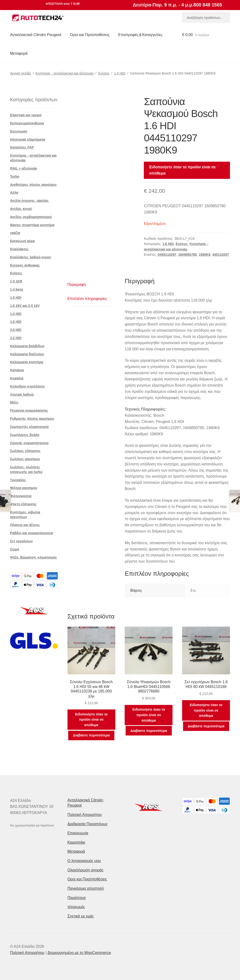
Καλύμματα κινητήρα (27, 362)
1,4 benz (17, 289)
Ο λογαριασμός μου (84, 861)
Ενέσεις (104, 73)
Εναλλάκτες (19, 249)
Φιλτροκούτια (21, 496)
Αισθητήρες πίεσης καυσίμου (33, 185)
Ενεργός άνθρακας (25, 265)
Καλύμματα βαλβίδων (27, 346)
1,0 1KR (16, 281)
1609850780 (188, 255)
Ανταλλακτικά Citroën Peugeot (36, 35)
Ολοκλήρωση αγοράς (86, 870)
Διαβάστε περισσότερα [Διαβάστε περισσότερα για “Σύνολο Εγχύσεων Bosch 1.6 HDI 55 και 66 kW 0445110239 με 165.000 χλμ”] (91, 735)
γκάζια (15, 233)
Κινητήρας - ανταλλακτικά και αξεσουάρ (64, 73)
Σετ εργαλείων (21, 541)
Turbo (15, 176)
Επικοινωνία (78, 833)
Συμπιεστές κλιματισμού (29, 427)
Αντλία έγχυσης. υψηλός (29, 201)
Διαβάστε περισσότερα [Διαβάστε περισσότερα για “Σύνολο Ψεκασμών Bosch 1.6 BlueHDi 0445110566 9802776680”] (149, 731)
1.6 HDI (120, 73)
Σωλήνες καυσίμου (25, 459)
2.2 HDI (16, 338)
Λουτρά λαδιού (22, 394)
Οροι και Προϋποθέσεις (90, 35)
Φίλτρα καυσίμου (24, 488)
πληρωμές (76, 907)
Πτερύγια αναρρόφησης (29, 410)
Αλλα (14, 192)
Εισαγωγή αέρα (22, 241)
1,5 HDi (16, 298)
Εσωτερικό (19, 131)
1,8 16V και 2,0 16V (25, 306)
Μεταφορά (19, 53)
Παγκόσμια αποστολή (86, 888)
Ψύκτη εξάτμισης (23, 504)
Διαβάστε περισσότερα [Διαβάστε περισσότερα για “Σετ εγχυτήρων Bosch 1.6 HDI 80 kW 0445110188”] (206, 726)
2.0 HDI (16, 330)
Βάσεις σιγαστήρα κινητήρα (32, 225)
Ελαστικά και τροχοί (26, 115)
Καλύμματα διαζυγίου (27, 354)
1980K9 (204, 255)
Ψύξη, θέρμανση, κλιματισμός (33, 557)
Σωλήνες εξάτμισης (25, 451)
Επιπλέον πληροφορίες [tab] (87, 299)
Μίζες (14, 402)
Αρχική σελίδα (20, 73)
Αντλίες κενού (21, 209)
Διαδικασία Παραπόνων (88, 824)
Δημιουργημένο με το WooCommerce (79, 953)
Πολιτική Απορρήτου (85, 815)
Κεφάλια (17, 378)
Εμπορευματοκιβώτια (27, 123)
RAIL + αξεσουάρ (24, 168)
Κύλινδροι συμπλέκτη (27, 386)
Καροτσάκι (76, 842)
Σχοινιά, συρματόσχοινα (29, 443)
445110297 (221, 255)
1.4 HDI (16, 314)
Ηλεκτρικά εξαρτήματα (28, 139)
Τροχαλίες (18, 480)
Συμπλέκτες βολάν (25, 435)
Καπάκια (17, 370)
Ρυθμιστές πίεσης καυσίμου (32, 419)
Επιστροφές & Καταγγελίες (140, 35)
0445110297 (167, 255)
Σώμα (14, 549)
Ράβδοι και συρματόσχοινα (31, 533)
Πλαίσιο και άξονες (25, 525)
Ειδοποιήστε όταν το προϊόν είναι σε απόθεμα (183, 170)
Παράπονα (77, 898)
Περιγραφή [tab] (77, 285)
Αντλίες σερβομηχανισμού (31, 217)
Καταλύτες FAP (22, 147)
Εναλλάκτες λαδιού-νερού (31, 257)
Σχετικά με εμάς (81, 916)
